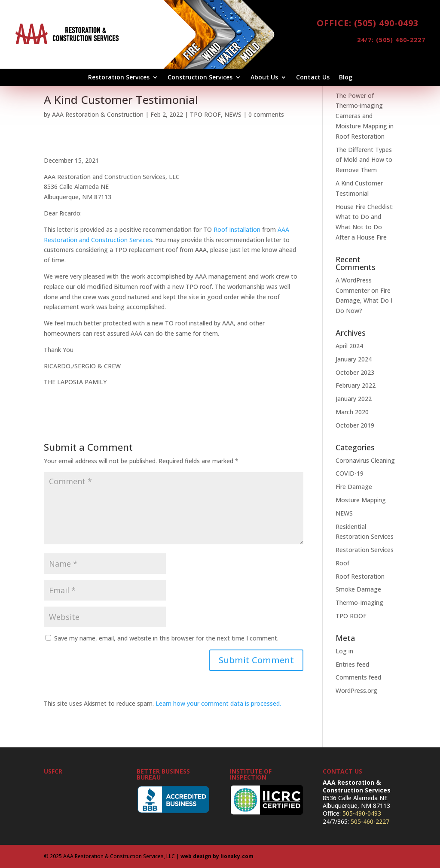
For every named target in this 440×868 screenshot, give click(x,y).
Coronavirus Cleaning (365, 460)
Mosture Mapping (361, 500)
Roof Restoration (360, 576)
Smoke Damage (358, 589)
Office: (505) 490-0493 (368, 23)
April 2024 (349, 346)
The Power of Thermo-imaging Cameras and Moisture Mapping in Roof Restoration (365, 116)
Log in (344, 651)
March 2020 (352, 412)
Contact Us (313, 78)
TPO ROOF (205, 114)
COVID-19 (350, 473)
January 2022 (354, 399)
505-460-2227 (370, 821)
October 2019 (355, 425)
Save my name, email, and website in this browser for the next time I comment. (166, 638)
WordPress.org (356, 690)
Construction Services (200, 78)
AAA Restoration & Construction (98, 114)
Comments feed (358, 677)
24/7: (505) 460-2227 (374, 42)
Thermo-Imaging (359, 602)
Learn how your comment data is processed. (218, 703)
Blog (346, 78)
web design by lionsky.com (217, 856)
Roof (342, 563)
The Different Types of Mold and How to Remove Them (364, 160)
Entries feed (352, 664)
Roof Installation (237, 229)
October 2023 (355, 372)
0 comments (266, 114)
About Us (264, 78)
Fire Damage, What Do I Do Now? (364, 301)
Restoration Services (119, 78)
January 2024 (354, 359)
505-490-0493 (362, 813)
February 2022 (356, 385)
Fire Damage (354, 487)
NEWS (233, 114)
